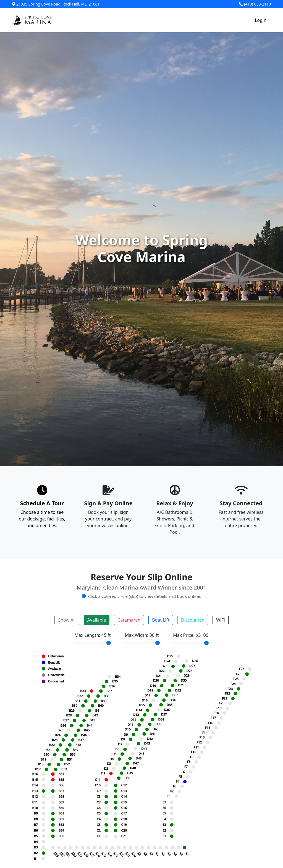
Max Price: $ (191, 635)
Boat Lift (161, 620)
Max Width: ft (142, 635)
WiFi (220, 620)
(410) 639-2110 (255, 4)
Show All (67, 620)
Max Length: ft (92, 635)
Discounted (193, 620)
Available (97, 620)
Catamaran (129, 620)
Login (261, 20)
